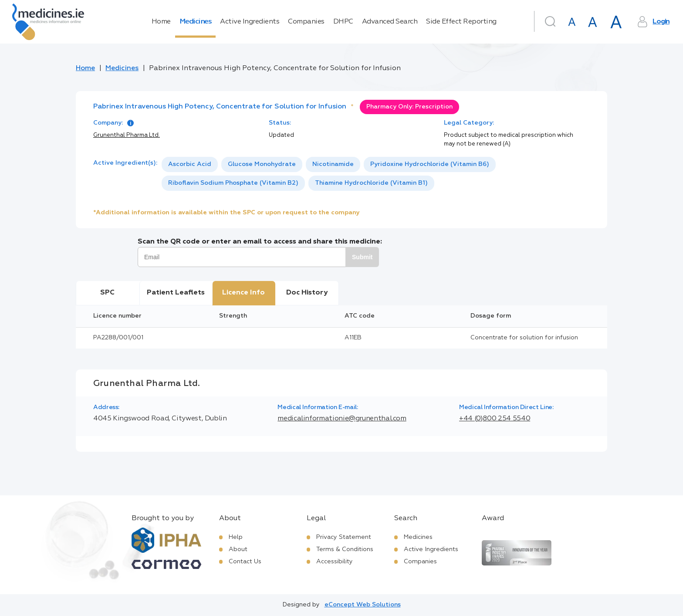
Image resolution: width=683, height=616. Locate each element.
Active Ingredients (250, 22)
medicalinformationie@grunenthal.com (342, 419)
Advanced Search (390, 22)
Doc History (307, 293)
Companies (306, 22)
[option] (190, 164)
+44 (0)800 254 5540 (495, 419)
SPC (107, 293)
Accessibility (335, 562)
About (238, 549)
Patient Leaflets (176, 293)
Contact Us (245, 562)
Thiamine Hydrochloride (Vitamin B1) (371, 183)
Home (161, 22)
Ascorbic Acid (190, 164)
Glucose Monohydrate (262, 164)
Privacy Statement (344, 537)
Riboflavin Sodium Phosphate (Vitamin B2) (233, 183)
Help (236, 537)
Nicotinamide (333, 164)
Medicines (196, 22)
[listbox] (376, 174)
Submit (362, 257)
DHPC (343, 22)
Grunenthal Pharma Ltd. (127, 135)
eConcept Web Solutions (363, 605)
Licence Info (243, 293)
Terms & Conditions (345, 549)
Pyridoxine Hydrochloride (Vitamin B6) (430, 164)
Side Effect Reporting (461, 22)
